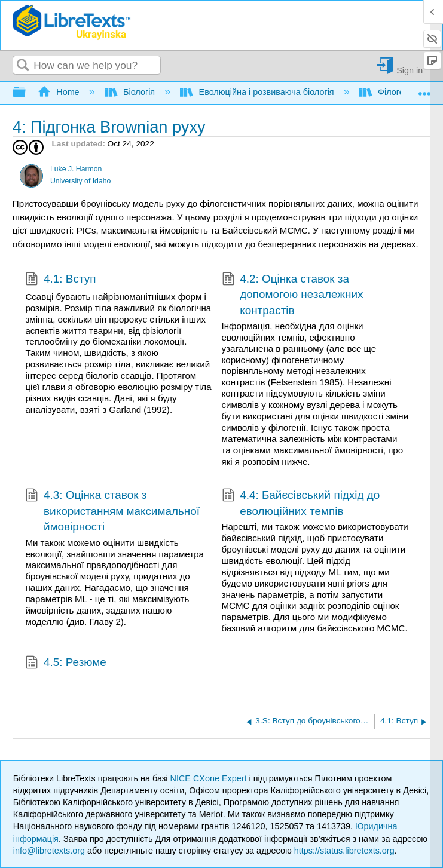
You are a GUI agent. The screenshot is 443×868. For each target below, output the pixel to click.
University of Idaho (80, 181)
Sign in (410, 70)
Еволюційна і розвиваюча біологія (258, 92)
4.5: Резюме (65, 664)
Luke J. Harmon (76, 169)
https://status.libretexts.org (344, 851)
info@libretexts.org (49, 851)
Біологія (131, 92)
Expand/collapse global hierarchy (27, 93)
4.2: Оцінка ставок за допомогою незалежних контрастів (293, 295)
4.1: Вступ (60, 280)
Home (60, 92)
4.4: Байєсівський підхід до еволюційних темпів (301, 503)
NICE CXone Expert (210, 778)
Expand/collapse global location (424, 89)
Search (23, 66)
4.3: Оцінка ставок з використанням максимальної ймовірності (112, 511)
